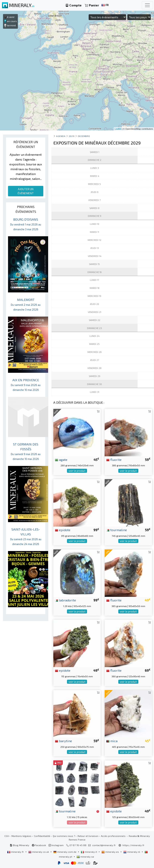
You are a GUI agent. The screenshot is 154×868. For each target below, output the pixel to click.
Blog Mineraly (20, 845)
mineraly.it (89, 852)
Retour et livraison (88, 836)
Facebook (39, 845)
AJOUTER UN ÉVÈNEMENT (26, 191)
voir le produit (77, 471)
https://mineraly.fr (133, 845)
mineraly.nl (132, 852)
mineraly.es (110, 852)
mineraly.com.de (65, 852)
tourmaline (117, 530)
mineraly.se (85, 857)
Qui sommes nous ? (64, 836)
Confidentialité (42, 836)
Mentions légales (21, 836)
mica (112, 741)
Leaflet (118, 129)
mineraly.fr (16, 852)
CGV (7, 836)
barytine (63, 741)
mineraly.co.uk (39, 852)
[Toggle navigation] (147, 5)
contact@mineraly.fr (104, 845)
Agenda (61, 136)
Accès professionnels (113, 836)
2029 (72, 136)
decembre (84, 136)
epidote (63, 530)
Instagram (56, 845)
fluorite (114, 459)
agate (61, 459)
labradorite (65, 600)
